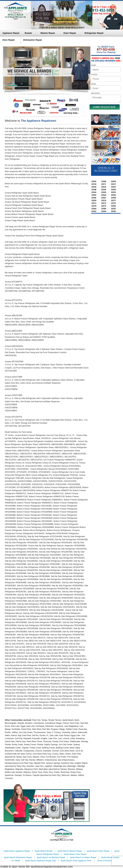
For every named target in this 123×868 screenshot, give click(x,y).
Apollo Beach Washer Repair (70, 851)
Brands (28, 33)
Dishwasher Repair (33, 40)
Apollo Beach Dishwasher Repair (18, 857)
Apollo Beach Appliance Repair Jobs (40, 861)
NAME (94, 65)
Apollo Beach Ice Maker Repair (83, 857)
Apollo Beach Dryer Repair (98, 851)
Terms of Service (104, 861)
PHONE (94, 75)
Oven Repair (9, 40)
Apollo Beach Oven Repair (75, 854)
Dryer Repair (70, 33)
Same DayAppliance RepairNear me (111, 121)
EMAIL (94, 84)
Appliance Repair (11, 33)
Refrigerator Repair (94, 33)
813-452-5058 (103, 10)
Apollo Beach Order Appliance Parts (76, 861)
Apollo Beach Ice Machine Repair (51, 857)
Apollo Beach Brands (44, 851)
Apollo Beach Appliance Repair (17, 851)
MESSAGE (95, 93)
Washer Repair (48, 33)
